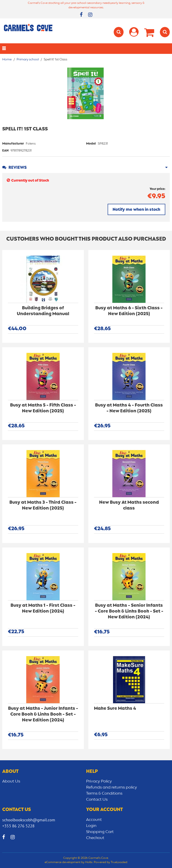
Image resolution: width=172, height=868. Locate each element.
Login (91, 826)
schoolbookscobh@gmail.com (29, 820)
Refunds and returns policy (112, 787)
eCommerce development (63, 862)
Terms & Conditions (104, 793)
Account (94, 820)
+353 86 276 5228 (18, 826)
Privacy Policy (99, 781)
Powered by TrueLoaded (111, 862)
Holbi (89, 862)
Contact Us (97, 800)
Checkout (95, 838)
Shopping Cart (100, 832)
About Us (11, 781)
